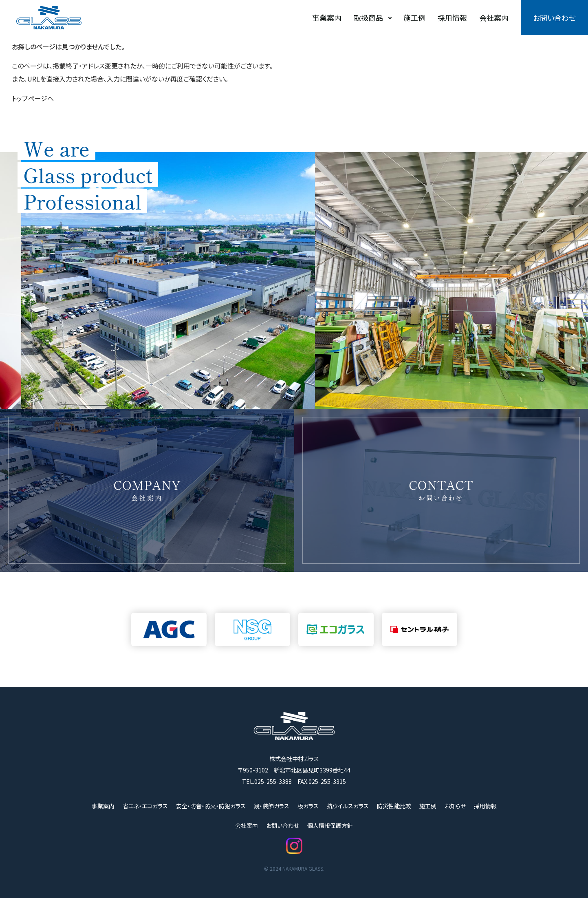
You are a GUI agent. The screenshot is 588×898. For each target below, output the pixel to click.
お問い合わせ (554, 18)
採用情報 (452, 18)
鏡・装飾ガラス (272, 806)
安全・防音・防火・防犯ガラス (211, 806)
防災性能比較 (394, 806)
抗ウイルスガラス (348, 806)
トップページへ (33, 98)
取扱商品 (368, 18)
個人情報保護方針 (330, 825)
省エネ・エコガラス (145, 806)
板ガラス (308, 806)
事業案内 (327, 18)
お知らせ (455, 806)
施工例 (414, 18)
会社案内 (494, 18)
